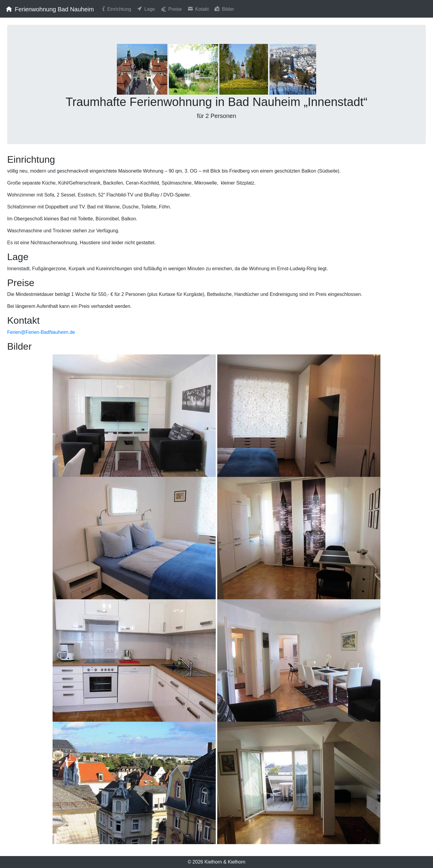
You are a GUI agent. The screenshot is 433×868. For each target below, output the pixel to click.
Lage (146, 9)
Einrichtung (116, 9)
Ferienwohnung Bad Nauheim (49, 9)
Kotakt (198, 9)
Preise (171, 9)
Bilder (224, 9)
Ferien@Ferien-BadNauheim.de (41, 332)
